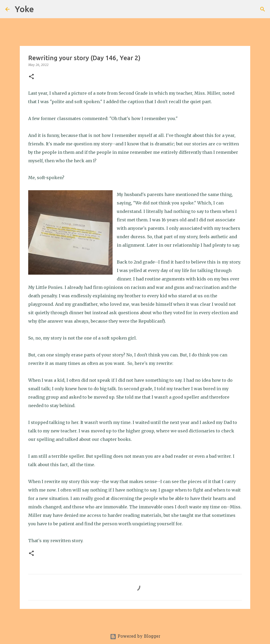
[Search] (41, 9)
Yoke (24, 9)
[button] (31, 77)
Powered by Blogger (135, 637)
